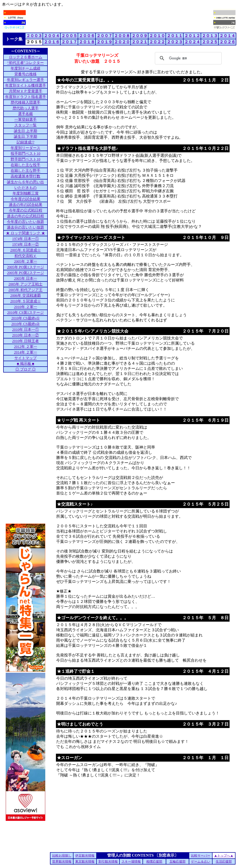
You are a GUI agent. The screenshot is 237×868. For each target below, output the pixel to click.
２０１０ (157, 36)
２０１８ (87, 42)
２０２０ (122, 42)
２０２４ (192, 42)
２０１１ (175, 36)
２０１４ (227, 36)
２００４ (52, 36)
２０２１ (140, 42)
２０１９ (104, 42)
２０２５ (210, 42)
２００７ (104, 36)
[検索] (188, 58)
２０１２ (192, 36)
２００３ (34, 36)
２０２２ (157, 42)
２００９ (140, 36)
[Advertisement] (119, 20)
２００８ (122, 36)
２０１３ (210, 36)
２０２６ (227, 42)
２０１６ (52, 42)
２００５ (69, 36)
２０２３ (175, 42)
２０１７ (69, 42)
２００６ (87, 36)
